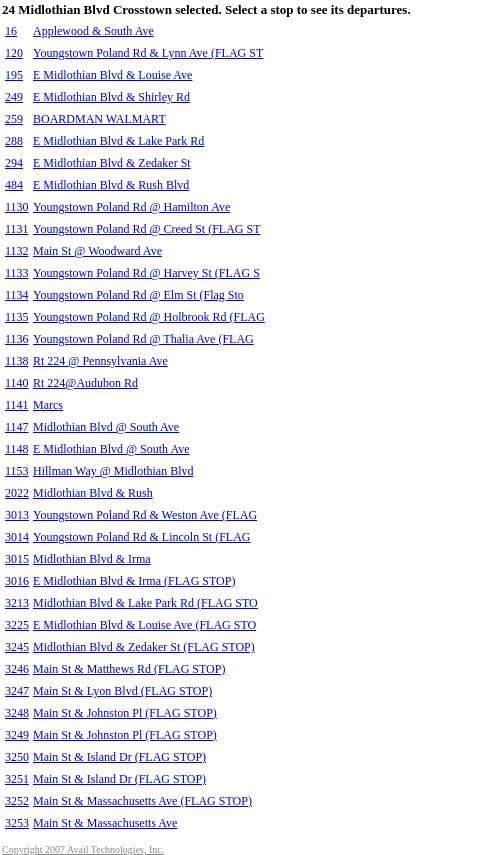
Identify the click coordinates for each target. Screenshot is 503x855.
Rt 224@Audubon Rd (85, 383)
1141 (17, 405)
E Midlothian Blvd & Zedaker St (112, 163)
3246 (17, 669)
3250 (17, 757)
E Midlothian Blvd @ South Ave (111, 449)
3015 (17, 559)
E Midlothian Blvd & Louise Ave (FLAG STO (144, 625)
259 (14, 119)
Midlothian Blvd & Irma (92, 559)
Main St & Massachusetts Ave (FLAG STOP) (142, 801)
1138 (17, 361)
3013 (17, 515)
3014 (17, 537)
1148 (17, 449)
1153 (17, 471)
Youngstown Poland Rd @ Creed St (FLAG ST (147, 229)
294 (14, 163)
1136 (17, 339)
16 (11, 31)
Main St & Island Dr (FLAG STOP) (119, 757)
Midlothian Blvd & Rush (93, 493)
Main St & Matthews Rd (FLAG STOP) (129, 669)
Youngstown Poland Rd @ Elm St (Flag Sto (138, 295)
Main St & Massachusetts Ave (105, 823)
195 (14, 75)
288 (14, 141)
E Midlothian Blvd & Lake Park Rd (118, 141)
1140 (17, 383)
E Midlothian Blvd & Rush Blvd (111, 185)
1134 (17, 295)
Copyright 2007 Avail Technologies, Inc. (83, 849)
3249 (17, 735)
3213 (17, 603)
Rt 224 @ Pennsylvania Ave (100, 361)
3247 (17, 691)
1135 (17, 317)
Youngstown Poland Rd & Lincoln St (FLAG (141, 537)
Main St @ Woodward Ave (97, 251)
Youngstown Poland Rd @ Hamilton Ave (131, 207)
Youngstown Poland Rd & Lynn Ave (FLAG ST (148, 53)
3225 (17, 625)
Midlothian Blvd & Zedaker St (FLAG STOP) (144, 647)
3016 (17, 581)
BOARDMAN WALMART (99, 119)
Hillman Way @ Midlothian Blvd (113, 471)
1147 (17, 427)
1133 (17, 273)
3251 (17, 779)
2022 (17, 493)
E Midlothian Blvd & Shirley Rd (111, 97)
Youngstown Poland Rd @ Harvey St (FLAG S (146, 273)
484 (14, 185)
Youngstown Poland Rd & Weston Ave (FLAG (145, 515)
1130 (17, 207)
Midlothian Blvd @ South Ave (106, 427)
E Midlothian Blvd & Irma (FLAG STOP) (134, 581)
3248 (17, 713)
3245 (17, 647)
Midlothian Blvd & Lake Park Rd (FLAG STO (145, 603)
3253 (17, 823)
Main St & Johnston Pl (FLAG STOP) (125, 713)
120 (14, 53)
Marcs (48, 405)
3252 (17, 801)
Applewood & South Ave (93, 31)
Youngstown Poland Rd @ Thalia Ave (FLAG (143, 339)
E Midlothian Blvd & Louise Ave (112, 75)
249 (14, 97)
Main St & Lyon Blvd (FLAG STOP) (122, 691)
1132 (17, 251)
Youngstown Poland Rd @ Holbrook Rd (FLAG (149, 317)
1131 (17, 229)
